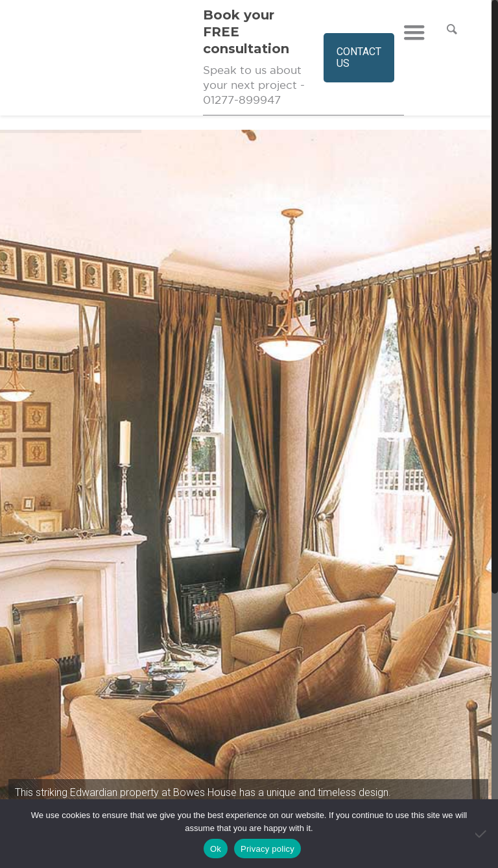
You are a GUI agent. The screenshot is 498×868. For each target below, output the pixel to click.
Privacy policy (267, 849)
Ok (216, 849)
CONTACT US (359, 57)
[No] (482, 834)
